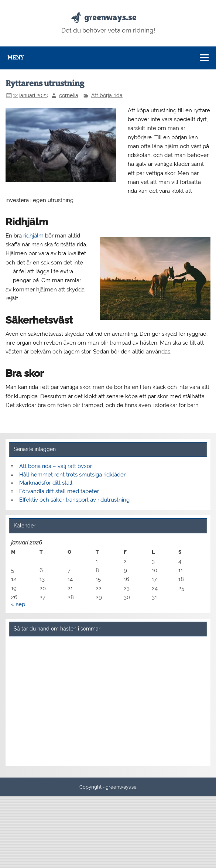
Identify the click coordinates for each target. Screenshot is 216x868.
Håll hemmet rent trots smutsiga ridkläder (72, 475)
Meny (16, 58)
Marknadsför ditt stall (46, 483)
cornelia (69, 95)
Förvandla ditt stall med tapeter (59, 491)
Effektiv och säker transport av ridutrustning (74, 500)
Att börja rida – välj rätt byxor (56, 466)
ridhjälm (33, 236)
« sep (18, 604)
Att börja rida (107, 95)
